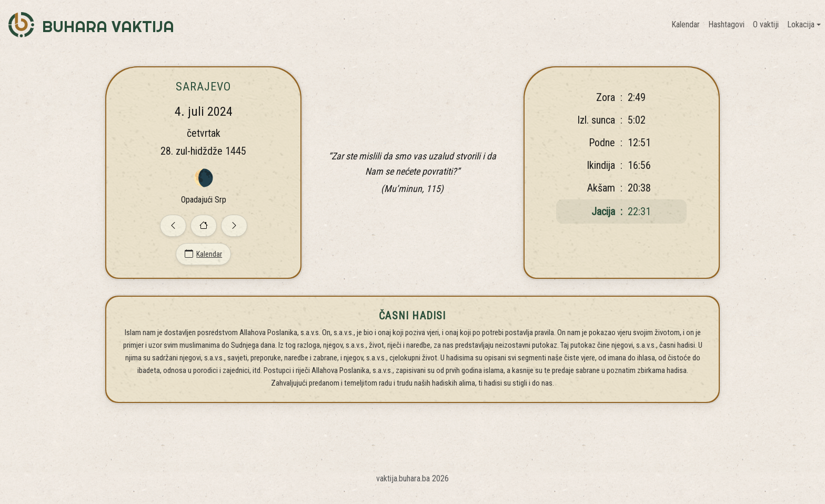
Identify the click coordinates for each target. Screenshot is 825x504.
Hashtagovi (726, 24)
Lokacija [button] (801, 24)
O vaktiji (766, 24)
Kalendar (686, 24)
